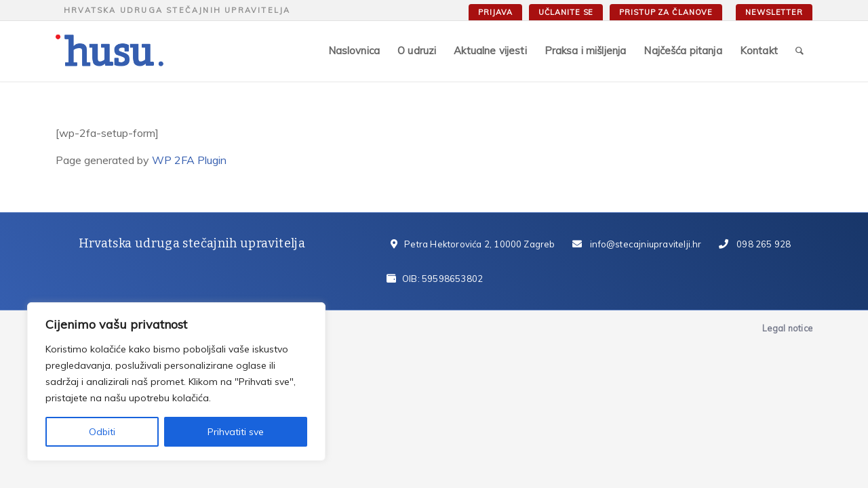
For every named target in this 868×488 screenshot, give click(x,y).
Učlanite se (566, 12)
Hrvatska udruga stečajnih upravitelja (177, 10)
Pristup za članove (666, 12)
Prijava (495, 12)
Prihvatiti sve (236, 432)
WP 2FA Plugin (189, 160)
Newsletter (774, 12)
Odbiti (102, 432)
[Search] (800, 51)
